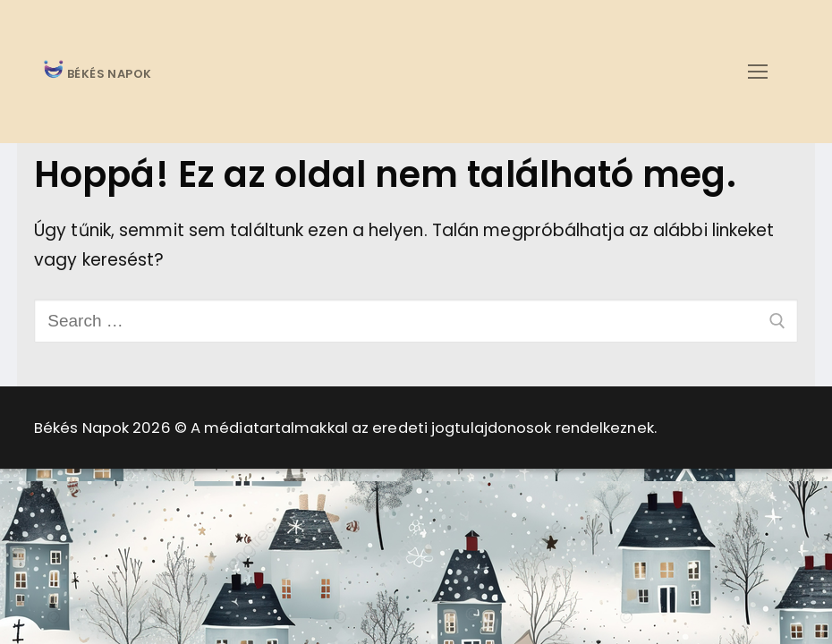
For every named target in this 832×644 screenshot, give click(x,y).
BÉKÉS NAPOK (108, 75)
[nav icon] (757, 71)
